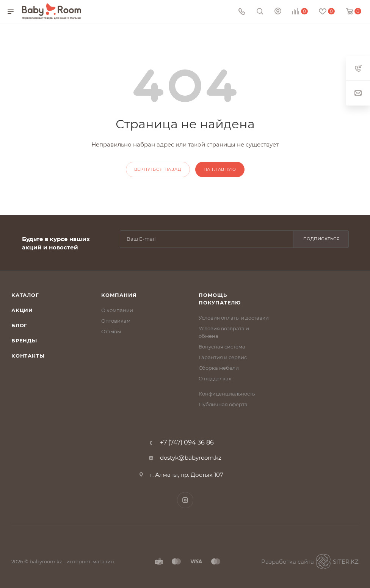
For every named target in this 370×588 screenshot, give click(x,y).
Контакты (28, 356)
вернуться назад (158, 169)
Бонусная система (222, 347)
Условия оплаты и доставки (234, 318)
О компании (117, 310)
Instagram (185, 500)
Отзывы (111, 331)
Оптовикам (116, 321)
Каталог (25, 295)
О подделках (215, 378)
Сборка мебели (219, 368)
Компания (119, 295)
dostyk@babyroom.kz (191, 458)
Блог (19, 325)
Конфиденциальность (227, 394)
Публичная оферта (223, 404)
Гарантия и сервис (223, 357)
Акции (22, 310)
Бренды (24, 341)
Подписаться (322, 239)
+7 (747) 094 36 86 (187, 443)
